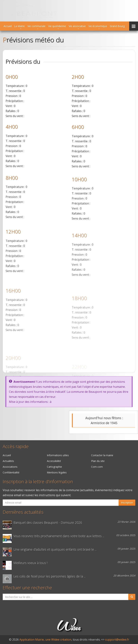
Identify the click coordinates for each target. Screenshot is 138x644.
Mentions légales (57, 472)
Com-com (97, 467)
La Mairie (19, 26)
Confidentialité (11, 472)
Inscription (127, 503)
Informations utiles (58, 455)
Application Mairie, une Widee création (45, 640)
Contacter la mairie (102, 455)
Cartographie (54, 467)
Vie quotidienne (57, 26)
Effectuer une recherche (27, 588)
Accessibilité (54, 461)
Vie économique (98, 26)
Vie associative (77, 26)
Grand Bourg (117, 26)
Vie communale (36, 26)
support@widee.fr (117, 640)
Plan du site (98, 461)
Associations (10, 467)
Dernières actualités (23, 512)
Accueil (8, 26)
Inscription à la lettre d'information (38, 482)
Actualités (8, 461)
